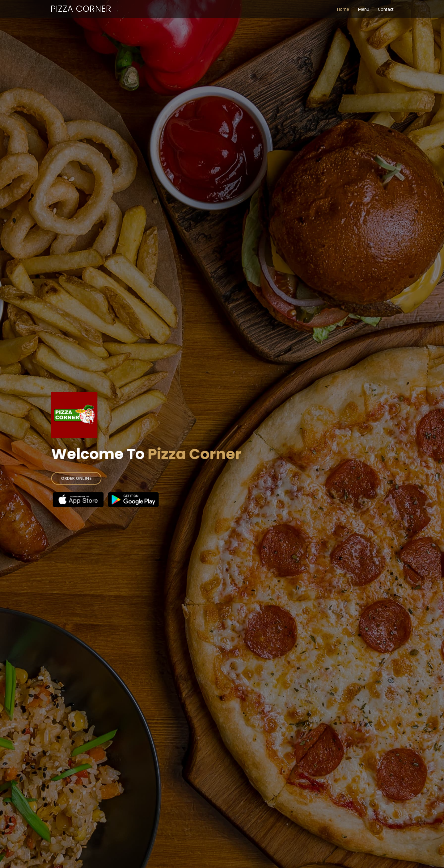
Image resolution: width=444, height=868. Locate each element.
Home (343, 9)
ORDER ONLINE (86, 475)
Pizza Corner (81, 9)
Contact (386, 9)
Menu (364, 9)
